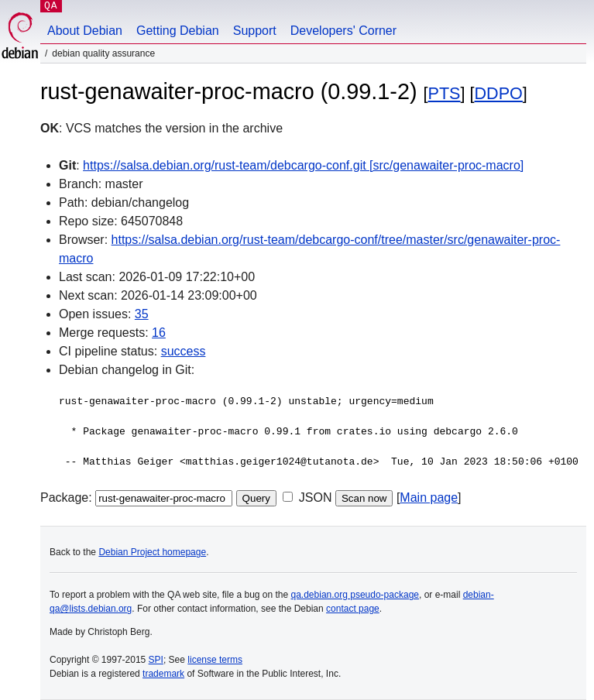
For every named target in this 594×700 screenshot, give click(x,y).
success (184, 351)
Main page (429, 498)
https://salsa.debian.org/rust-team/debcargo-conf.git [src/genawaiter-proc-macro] (303, 165)
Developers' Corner (343, 31)
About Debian (85, 31)
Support (255, 31)
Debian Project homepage (152, 552)
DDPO (499, 93)
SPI (156, 660)
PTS (445, 93)
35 (142, 314)
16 (159, 333)
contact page (353, 609)
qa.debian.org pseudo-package (355, 595)
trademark (163, 674)
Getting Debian (178, 31)
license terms (215, 660)
